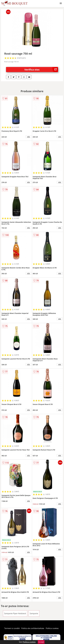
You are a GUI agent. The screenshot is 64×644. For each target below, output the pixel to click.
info (28, 137)
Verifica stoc (41, 70)
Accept (41, 642)
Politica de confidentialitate (33, 628)
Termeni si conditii (12, 628)
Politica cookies (52, 628)
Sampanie (34, 613)
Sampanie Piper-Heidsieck (15, 613)
